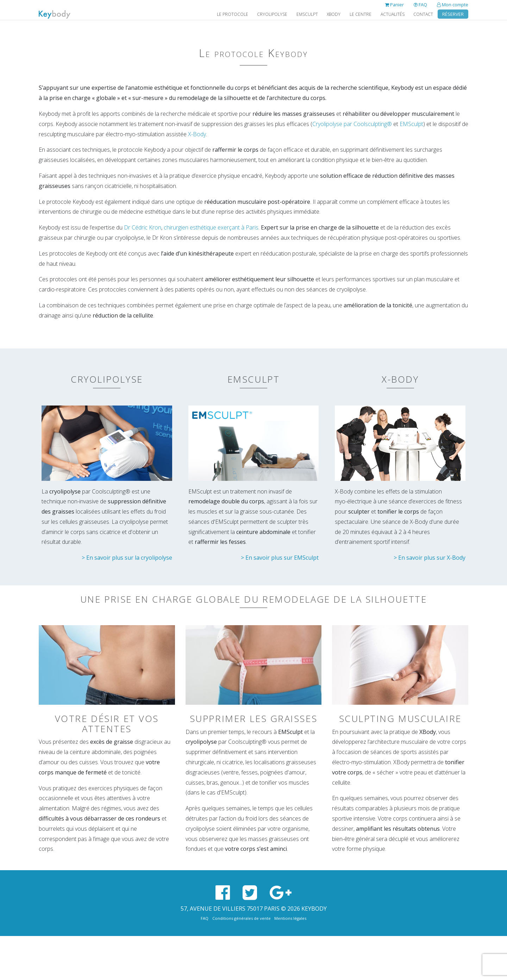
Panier (394, 5)
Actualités (393, 14)
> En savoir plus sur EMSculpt (280, 558)
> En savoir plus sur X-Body (430, 558)
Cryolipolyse (272, 14)
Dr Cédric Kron (143, 227)
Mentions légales (290, 918)
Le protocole (233, 14)
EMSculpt (307, 14)
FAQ (420, 5)
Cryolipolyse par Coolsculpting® (352, 124)
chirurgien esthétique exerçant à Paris (211, 227)
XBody (334, 14)
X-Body (197, 134)
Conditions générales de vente (242, 918)
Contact (423, 14)
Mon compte (453, 5)
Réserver (453, 14)
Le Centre (361, 14)
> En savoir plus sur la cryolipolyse (127, 558)
